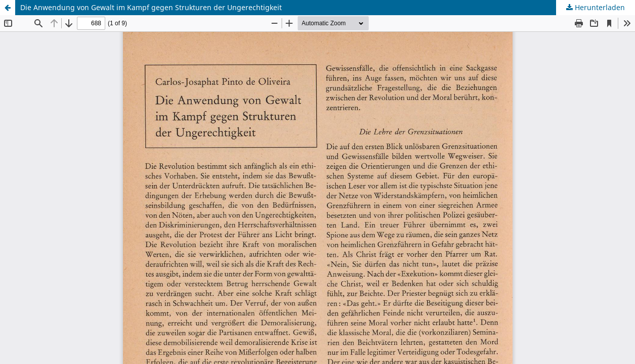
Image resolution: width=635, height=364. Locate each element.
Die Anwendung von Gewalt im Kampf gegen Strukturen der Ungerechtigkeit (151, 7)
